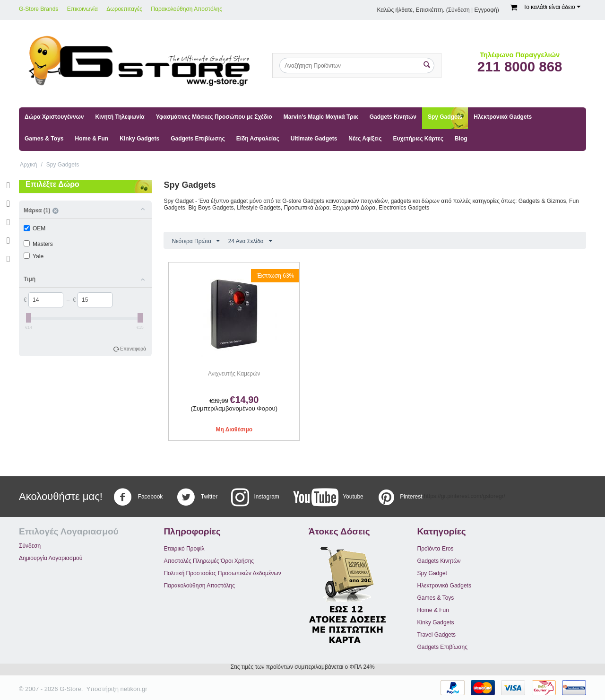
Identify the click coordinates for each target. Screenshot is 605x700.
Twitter (197, 497)
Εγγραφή (486, 10)
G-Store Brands (39, 9)
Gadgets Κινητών (393, 117)
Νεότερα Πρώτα (196, 241)
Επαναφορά (133, 349)
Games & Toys (44, 139)
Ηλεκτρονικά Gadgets (503, 117)
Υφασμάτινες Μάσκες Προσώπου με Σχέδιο (214, 117)
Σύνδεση (459, 10)
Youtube (328, 497)
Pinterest (400, 497)
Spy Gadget (432, 573)
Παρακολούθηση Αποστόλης (186, 9)
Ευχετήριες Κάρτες (418, 139)
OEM (35, 228)
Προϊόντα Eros (436, 549)
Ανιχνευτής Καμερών (234, 374)
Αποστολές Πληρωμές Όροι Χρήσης (209, 561)
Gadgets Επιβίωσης (198, 139)
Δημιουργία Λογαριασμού (51, 558)
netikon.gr (134, 689)
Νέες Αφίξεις (365, 139)
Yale (34, 256)
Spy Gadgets (445, 117)
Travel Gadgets (437, 635)
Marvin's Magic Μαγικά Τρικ (321, 117)
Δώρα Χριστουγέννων (54, 117)
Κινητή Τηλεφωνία (120, 117)
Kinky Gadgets (139, 139)
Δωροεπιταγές (124, 9)
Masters (38, 244)
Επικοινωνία (82, 9)
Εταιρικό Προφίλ (184, 549)
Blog (461, 139)
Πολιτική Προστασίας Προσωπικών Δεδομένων (222, 573)
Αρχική (28, 165)
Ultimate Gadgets (314, 139)
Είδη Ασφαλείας (258, 139)
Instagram (255, 497)
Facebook (138, 497)
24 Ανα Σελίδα (250, 241)
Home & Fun (91, 139)
